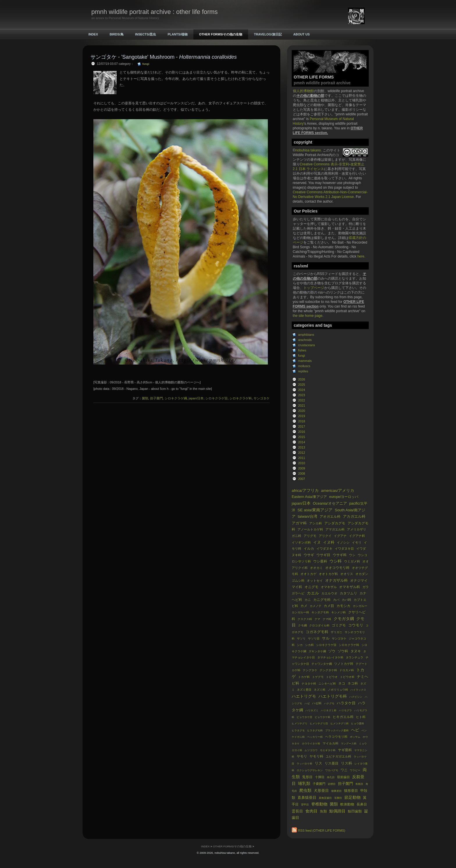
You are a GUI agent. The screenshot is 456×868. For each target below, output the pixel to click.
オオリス (347, 574)
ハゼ (307, 703)
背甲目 (305, 805)
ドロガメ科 (347, 670)
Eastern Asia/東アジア (309, 497)
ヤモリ (302, 756)
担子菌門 (345, 784)
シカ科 (309, 645)
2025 (302, 385)
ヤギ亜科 (345, 750)
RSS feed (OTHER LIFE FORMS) (322, 831)
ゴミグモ (339, 625)
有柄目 (359, 784)
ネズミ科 (320, 690)
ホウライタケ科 (311, 744)
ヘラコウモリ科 (336, 737)
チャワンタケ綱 (322, 664)
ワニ (344, 770)
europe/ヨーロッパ (344, 497)
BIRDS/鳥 (117, 34)
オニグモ (311, 587)
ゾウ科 (343, 651)
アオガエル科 (330, 517)
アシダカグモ (335, 523)
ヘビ (355, 730)
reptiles (303, 371)
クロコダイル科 (319, 625)
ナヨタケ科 (309, 684)
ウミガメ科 (352, 561)
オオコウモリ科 (337, 568)
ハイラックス (358, 690)
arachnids (305, 340)
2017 (302, 426)
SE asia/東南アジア (315, 510)
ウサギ (309, 555)
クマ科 (327, 619)
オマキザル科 (350, 587)
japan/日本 (301, 503)
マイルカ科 (331, 743)
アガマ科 (299, 523)
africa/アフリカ (305, 491)
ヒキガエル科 (343, 717)
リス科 (347, 763)
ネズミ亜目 (304, 690)
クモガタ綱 (344, 619)
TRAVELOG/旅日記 (268, 34)
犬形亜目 (321, 791)
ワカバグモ (332, 770)
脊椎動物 (319, 804)
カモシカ (343, 606)
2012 (302, 453)
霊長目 (297, 811)
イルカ (309, 549)
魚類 (323, 811)
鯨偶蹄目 (337, 811)
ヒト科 (361, 717)
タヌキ (356, 651)
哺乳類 (304, 784)
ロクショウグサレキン (310, 770)
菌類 (334, 804)
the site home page (308, 316)
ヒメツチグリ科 (340, 724)
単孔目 (331, 777)
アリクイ (325, 536)
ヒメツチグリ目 (319, 724)
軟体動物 (347, 804)
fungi (301, 356)
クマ (317, 619)
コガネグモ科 (317, 632)
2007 (302, 479)
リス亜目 (332, 763)
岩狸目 (332, 784)
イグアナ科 (357, 536)
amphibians (306, 335)
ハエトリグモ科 (333, 696)
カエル (313, 593)
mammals (305, 361)
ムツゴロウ (311, 750)
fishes (302, 350)
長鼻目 (362, 804)
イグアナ (340, 536)
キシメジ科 (339, 612)
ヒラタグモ (298, 731)
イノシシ (343, 542)
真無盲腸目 (325, 798)
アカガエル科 (354, 516)
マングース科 (349, 744)
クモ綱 (302, 625)
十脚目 (320, 777)
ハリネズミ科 (329, 710)
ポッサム (355, 737)
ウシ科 (336, 561)
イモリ (357, 542)
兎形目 (307, 777)
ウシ (352, 555)
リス (318, 763)
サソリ (301, 639)
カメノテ (316, 606)
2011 (302, 458)
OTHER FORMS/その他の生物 (221, 34)
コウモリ (356, 625)
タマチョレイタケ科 (330, 657)
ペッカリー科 (315, 737)
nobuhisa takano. (309, 150)
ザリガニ (336, 632)
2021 (302, 406)
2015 (302, 437)
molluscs (304, 366)
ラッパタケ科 (304, 764)
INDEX (93, 34)
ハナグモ (329, 703)
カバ (336, 600)
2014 (302, 442)
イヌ (317, 542)
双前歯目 (343, 777)
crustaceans (307, 345)
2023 (302, 395)
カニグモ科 (322, 600)
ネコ (342, 683)
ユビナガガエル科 (339, 756)
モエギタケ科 (328, 750)
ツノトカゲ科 (344, 664)
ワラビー (355, 770)
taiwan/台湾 (308, 516)
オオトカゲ (308, 574)
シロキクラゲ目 (326, 645)
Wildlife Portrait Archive (311, 155)
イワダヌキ (324, 549)
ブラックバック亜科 (337, 731)
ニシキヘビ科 (327, 684)
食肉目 (311, 811)
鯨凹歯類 (355, 811)
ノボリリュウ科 (338, 690)
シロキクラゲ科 (349, 645)
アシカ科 (316, 523)
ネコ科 (353, 683)
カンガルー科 (300, 612)
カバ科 (347, 600)
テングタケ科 (328, 670)
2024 (302, 390)
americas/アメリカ (338, 491)
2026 (302, 379)
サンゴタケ (339, 639)
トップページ (314, 288)
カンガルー (360, 606)
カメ (304, 606)
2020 (302, 411)
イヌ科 (329, 542)
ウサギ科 (340, 555)
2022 (302, 400)
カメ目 (329, 606)
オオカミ (316, 568)
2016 (302, 432)
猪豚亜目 (336, 791)
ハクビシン (356, 697)
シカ (300, 645)
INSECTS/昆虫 (146, 34)
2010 (302, 463)
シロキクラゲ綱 (176, 398)
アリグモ (310, 536)
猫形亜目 (351, 791)
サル (326, 638)
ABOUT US (302, 34)
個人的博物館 (303, 91)
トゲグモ (318, 677)
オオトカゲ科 (328, 574)
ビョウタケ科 (323, 717)
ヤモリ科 (316, 756)
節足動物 (352, 798)
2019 (302, 416)
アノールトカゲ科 (310, 529)
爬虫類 (305, 791)
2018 (302, 421)
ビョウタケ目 (304, 717)
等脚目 (338, 798)
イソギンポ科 (301, 542)
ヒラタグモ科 (315, 731)
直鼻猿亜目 (307, 798)
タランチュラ (355, 657)
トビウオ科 (347, 677)
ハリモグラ (345, 710)
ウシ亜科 (320, 561)
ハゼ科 (317, 703)
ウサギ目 (323, 555)
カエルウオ (329, 593)
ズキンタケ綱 (317, 651)
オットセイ (315, 581)
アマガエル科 (335, 529)
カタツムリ (348, 593)
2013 (302, 447)
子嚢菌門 (319, 784)
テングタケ (310, 670)
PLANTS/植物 (177, 34)
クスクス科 (305, 619)
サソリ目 (314, 639)
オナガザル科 (336, 580)
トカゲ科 (304, 677)
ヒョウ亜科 (358, 724)
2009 (302, 468)
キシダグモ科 (320, 612)
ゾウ (332, 651)
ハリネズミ (312, 710)
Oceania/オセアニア (330, 503)
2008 (302, 474)
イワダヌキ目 (344, 549)
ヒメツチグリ (300, 724)
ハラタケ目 (346, 703)
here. (361, 256)
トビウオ (332, 677)
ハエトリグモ (304, 696)
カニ (308, 600)
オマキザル (329, 587)
